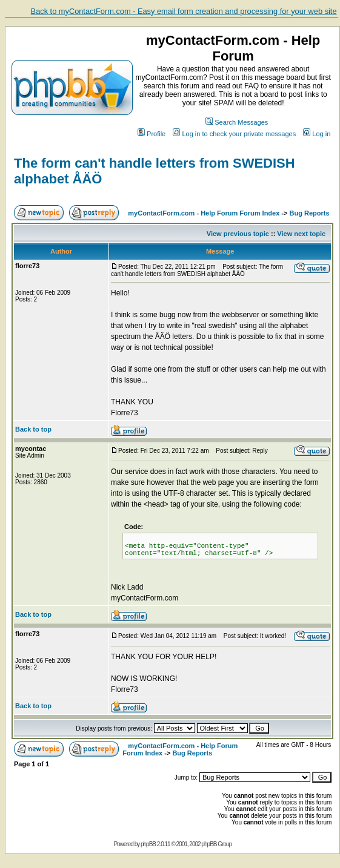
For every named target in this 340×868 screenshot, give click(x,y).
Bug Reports (310, 213)
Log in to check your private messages (234, 134)
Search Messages (237, 122)
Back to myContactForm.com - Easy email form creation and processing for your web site (184, 11)
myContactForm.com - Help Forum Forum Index (204, 213)
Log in (317, 134)
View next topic (301, 234)
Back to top (33, 429)
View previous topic (238, 234)
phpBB (148, 844)
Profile (152, 134)
